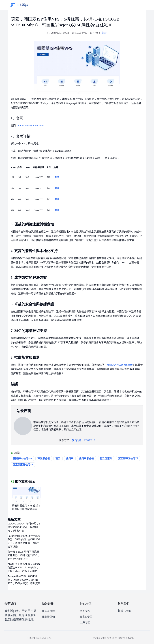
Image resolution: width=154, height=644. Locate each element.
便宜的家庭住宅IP (23, 465)
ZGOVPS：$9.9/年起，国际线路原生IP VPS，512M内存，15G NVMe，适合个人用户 (24, 568)
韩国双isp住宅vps (22, 458)
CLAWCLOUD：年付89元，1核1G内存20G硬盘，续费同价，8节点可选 (24, 527)
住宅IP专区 (86, 617)
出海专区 (85, 622)
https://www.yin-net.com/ (31, 126)
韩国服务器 (44, 458)
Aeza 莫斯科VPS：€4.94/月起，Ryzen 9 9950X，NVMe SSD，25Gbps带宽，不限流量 (24, 580)
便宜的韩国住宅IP (128, 458)
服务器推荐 (48, 611)
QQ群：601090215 (83, 440)
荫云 (104, 33)
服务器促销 (48, 617)
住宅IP (70, 458)
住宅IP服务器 (87, 458)
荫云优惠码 (106, 458)
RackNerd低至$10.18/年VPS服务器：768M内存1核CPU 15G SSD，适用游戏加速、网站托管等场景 (24, 541)
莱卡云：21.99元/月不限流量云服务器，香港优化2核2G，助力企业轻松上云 (24, 555)
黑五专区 (85, 611)
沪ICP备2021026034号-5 (40, 638)
